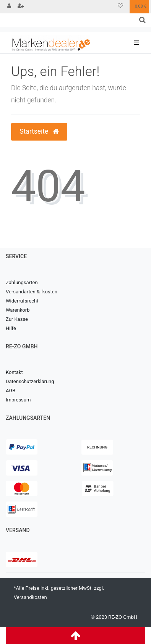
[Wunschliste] (120, 7)
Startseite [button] (39, 131)
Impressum (18, 400)
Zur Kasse (17, 319)
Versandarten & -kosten (32, 292)
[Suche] (142, 20)
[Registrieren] (21, 7)
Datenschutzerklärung (30, 381)
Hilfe (11, 328)
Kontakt (14, 372)
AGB (11, 391)
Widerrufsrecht (22, 301)
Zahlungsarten (22, 282)
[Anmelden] (9, 7)
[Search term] (67, 20)
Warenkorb (18, 310)
